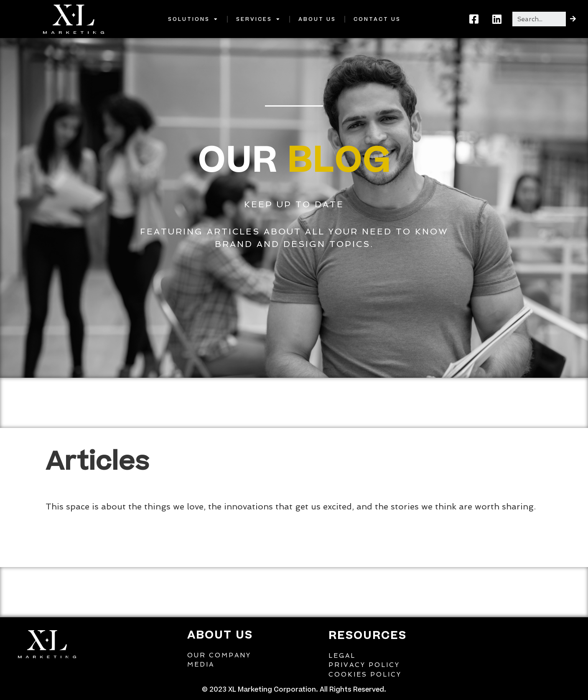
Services (258, 19)
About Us (317, 19)
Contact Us (377, 19)
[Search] (573, 19)
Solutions (193, 19)
